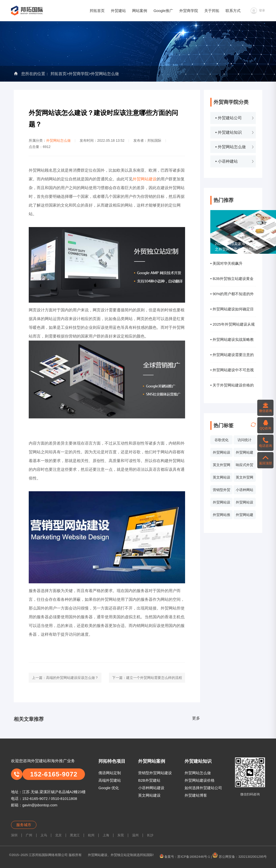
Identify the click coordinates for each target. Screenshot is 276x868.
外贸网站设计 (222, 454)
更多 (196, 718)
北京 (58, 835)
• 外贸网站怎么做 (231, 147)
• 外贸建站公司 (229, 118)
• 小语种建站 (227, 161)
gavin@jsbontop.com (40, 805)
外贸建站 (118, 11)
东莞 (121, 835)
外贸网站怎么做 (105, 74)
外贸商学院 (189, 11)
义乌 (44, 835)
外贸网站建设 (245, 454)
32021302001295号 (253, 857)
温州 (135, 835)
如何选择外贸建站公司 (203, 788)
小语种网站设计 (245, 491)
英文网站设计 (222, 479)
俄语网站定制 (110, 773)
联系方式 (233, 11)
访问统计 (245, 440)
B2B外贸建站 (149, 780)
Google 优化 (109, 788)
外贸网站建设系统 (245, 516)
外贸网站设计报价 (222, 503)
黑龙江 (75, 835)
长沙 (150, 835)
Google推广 (163, 11)
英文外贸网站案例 (222, 466)
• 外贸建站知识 (229, 132)
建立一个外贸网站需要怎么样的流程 (154, 678)
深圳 (14, 835)
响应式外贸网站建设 (245, 466)
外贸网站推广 (222, 516)
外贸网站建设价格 (200, 780)
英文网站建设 (149, 795)
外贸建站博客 (196, 795)
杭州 (91, 835)
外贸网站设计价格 (245, 503)
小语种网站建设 (151, 788)
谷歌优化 (222, 440)
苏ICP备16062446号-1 (194, 857)
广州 (29, 835)
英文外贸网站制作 (245, 479)
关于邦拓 (212, 11)
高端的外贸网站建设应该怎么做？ (72, 678)
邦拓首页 (97, 11)
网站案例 (140, 11)
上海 (106, 835)
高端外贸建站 (110, 780)
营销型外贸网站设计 (222, 491)
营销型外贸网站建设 (155, 773)
